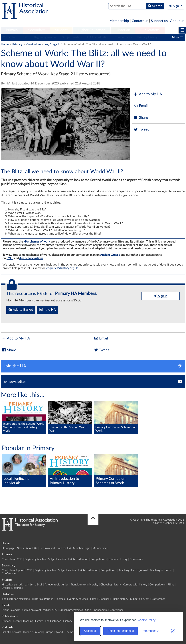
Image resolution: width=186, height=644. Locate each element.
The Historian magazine (16, 599)
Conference (137, 559)
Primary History (147, 37)
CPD (26, 37)
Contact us (140, 21)
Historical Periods (43, 599)
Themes (60, 599)
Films (171, 585)
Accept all (90, 631)
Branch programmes (71, 610)
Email (141, 106)
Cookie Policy (147, 620)
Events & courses (12, 588)
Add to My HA (148, 94)
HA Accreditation (98, 37)
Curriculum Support (13, 570)
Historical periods (12, 585)
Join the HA (47, 310)
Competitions (123, 37)
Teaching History (33, 621)
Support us (159, 21)
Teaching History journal (133, 570)
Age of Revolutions (31, 258)
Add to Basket (21, 310)
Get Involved (47, 548)
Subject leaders (72, 37)
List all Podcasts (11, 632)
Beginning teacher (45, 37)
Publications (150, 30)
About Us (32, 548)
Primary (12, 30)
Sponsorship (100, 610)
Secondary (37, 30)
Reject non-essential (121, 631)
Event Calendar (11, 610)
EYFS (10, 258)
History (68, 621)
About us (177, 21)
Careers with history (135, 585)
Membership (119, 21)
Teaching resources (161, 570)
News (20, 548)
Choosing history (111, 585)
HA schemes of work (37, 242)
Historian (123, 30)
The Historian (53, 621)
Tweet (141, 130)
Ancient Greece (110, 255)
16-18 (39, 585)
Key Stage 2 (52, 44)
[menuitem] (12, 30)
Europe (49, 632)
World (59, 632)
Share (141, 118)
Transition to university (85, 585)
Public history (120, 599)
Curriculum (10, 37)
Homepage (8, 548)
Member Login (82, 548)
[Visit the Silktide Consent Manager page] (173, 631)
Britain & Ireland (33, 632)
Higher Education (92, 30)
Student (61, 30)
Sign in (161, 296)
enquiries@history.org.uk (62, 268)
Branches (104, 599)
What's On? (50, 610)
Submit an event (140, 599)
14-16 (29, 585)
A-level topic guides (57, 585)
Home (5, 44)
